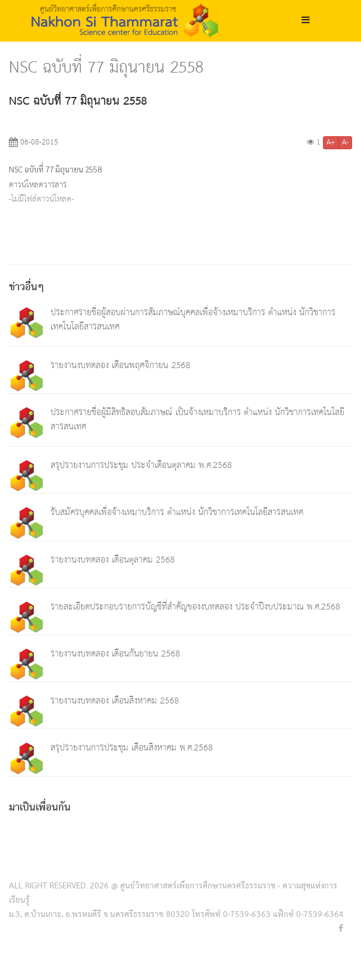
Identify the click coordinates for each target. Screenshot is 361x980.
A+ (331, 143)
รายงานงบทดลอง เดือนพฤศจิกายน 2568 (120, 365)
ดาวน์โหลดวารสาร (38, 185)
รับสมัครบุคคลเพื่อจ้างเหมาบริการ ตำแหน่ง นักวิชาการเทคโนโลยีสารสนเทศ (177, 512)
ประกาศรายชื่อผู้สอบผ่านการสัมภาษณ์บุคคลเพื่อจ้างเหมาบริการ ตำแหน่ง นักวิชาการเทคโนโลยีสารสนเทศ (193, 320)
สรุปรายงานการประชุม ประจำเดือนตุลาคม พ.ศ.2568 (141, 465)
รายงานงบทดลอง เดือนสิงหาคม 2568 (115, 701)
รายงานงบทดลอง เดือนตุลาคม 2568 (113, 560)
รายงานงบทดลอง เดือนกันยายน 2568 (115, 654)
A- (345, 143)
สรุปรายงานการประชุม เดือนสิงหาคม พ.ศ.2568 (132, 748)
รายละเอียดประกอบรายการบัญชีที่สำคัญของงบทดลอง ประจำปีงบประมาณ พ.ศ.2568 (195, 607)
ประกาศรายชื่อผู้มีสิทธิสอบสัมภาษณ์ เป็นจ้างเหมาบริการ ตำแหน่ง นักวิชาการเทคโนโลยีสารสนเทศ (197, 420)
